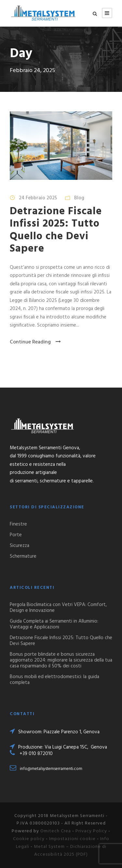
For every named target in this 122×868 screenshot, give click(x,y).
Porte (16, 535)
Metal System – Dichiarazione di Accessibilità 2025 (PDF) (70, 851)
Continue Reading (35, 342)
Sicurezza (20, 546)
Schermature (23, 556)
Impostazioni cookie (72, 839)
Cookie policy (29, 839)
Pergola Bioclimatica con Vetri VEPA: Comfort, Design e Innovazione (58, 608)
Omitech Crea (56, 831)
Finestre (18, 524)
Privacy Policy (91, 831)
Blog (79, 198)
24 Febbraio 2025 (38, 198)
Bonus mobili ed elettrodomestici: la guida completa (54, 680)
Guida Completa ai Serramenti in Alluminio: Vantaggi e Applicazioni (54, 624)
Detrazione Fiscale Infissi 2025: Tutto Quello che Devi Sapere (56, 230)
